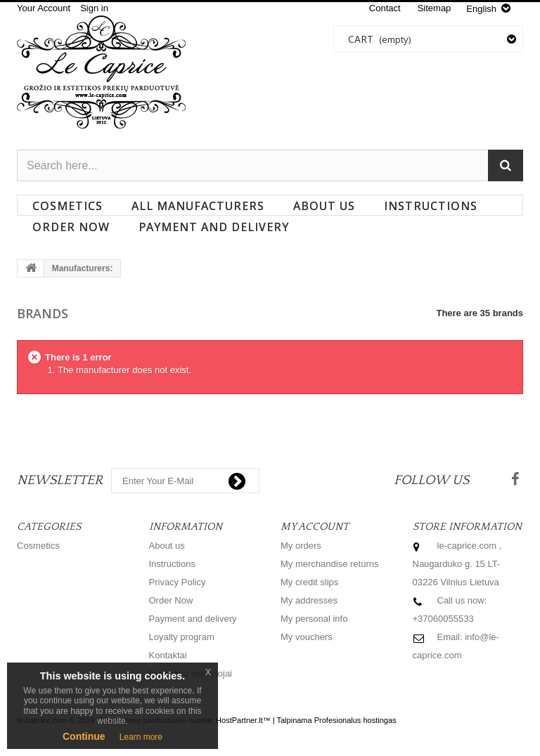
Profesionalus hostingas (355, 720)
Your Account (44, 8)
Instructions (431, 206)
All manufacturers (198, 206)
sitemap (435, 8)
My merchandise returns (329, 564)
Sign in (94, 8)
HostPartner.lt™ (243, 720)
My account (315, 527)
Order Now (71, 227)
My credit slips (309, 582)
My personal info (314, 619)
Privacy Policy (178, 582)
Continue (84, 736)
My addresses (309, 600)
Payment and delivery (214, 227)
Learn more (141, 737)
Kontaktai (168, 655)
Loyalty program (182, 637)
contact (385, 8)
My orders (301, 546)
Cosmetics (67, 206)
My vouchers (307, 637)
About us (324, 206)
